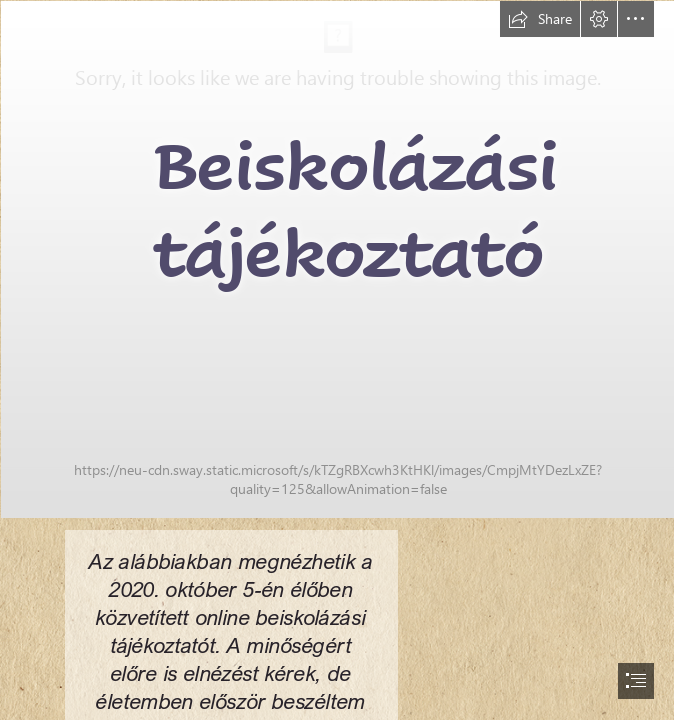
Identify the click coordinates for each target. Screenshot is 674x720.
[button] (540, 19)
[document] (337, 360)
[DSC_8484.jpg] (337, 258)
